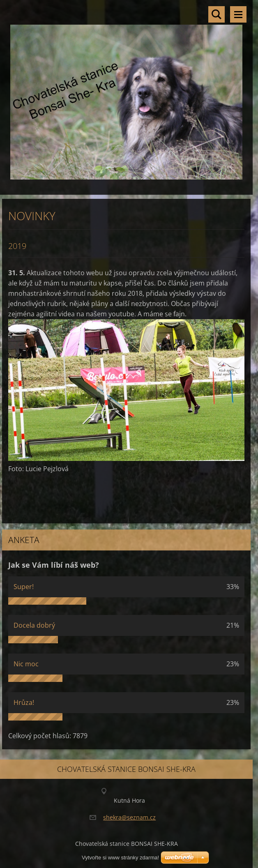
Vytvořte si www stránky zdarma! (120, 858)
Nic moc (26, 664)
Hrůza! (24, 702)
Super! (24, 587)
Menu (238, 14)
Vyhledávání (217, 14)
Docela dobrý (34, 625)
